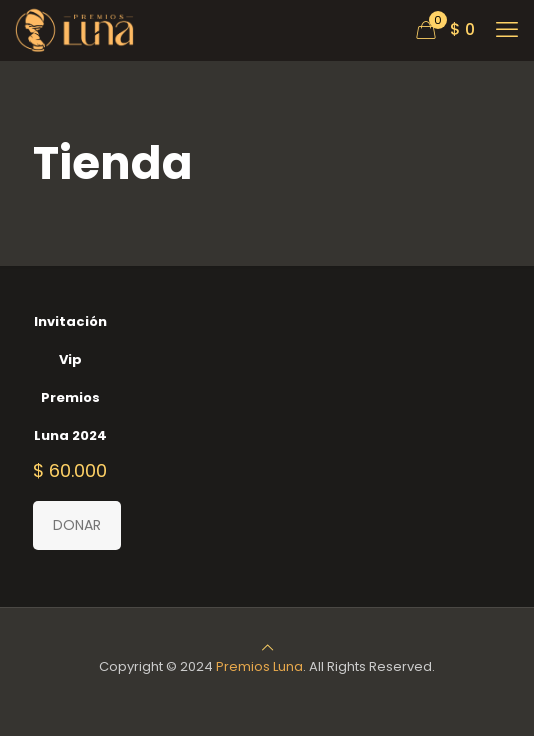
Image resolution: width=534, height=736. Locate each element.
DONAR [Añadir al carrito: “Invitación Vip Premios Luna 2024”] (77, 525)
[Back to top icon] (267, 647)
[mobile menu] (507, 30)
